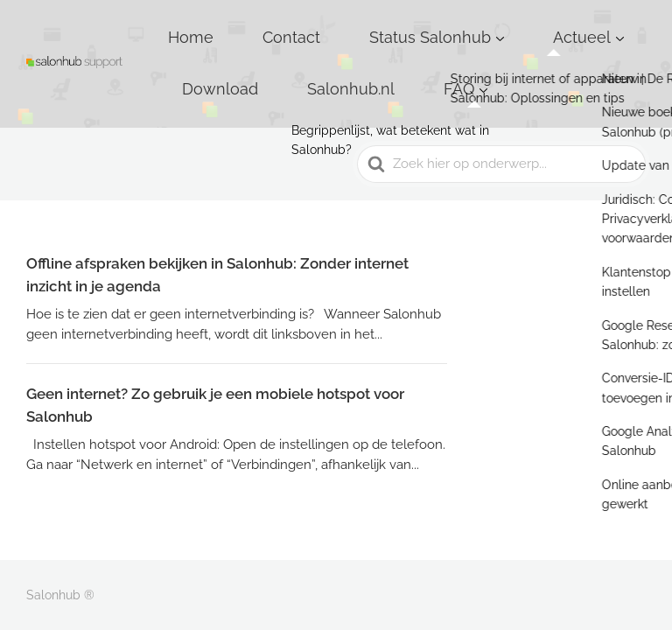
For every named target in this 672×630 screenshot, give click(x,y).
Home (205, 25)
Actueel (491, 25)
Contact (276, 25)
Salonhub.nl (236, 52)
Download (587, 25)
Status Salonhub (377, 25)
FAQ (313, 52)
